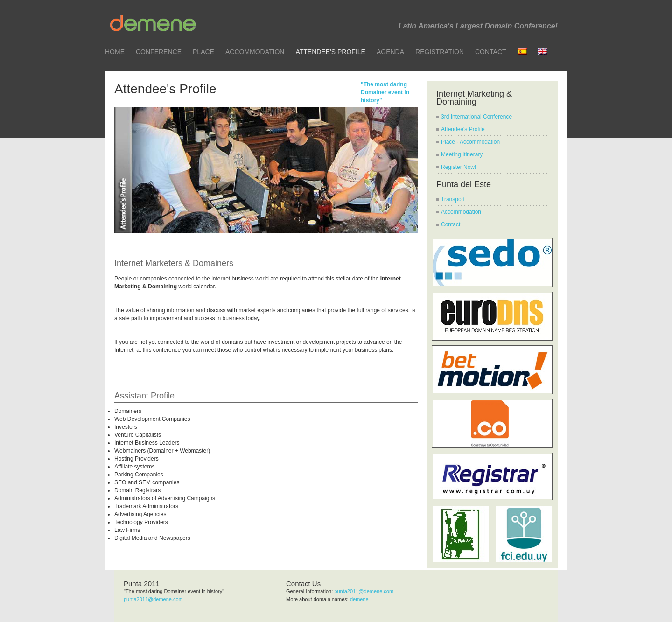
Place (203, 52)
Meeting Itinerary (462, 154)
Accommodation (255, 52)
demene (359, 599)
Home (115, 52)
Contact (491, 52)
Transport (453, 199)
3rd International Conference (476, 117)
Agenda (390, 52)
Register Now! (458, 167)
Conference (159, 52)
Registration (440, 52)
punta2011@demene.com (153, 599)
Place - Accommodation (470, 142)
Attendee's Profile (330, 52)
